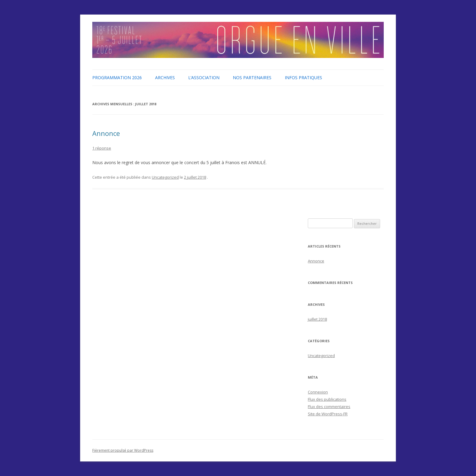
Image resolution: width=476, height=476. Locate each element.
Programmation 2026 (117, 78)
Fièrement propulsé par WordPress (123, 450)
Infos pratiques (303, 78)
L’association (204, 78)
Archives (165, 78)
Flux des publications (327, 399)
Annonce (106, 133)
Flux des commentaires (329, 407)
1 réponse (102, 148)
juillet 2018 (317, 319)
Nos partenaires (252, 78)
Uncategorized (165, 177)
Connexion (318, 392)
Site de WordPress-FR (328, 414)
